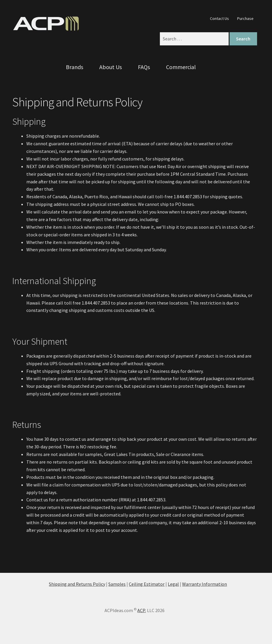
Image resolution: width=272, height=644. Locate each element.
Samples (117, 584)
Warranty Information (205, 584)
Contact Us (219, 18)
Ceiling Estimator (147, 584)
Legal (173, 584)
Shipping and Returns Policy (77, 584)
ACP (141, 610)
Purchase (245, 18)
